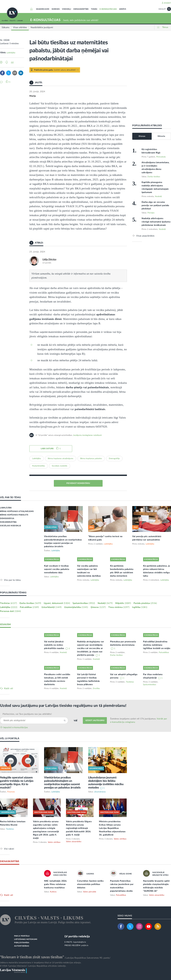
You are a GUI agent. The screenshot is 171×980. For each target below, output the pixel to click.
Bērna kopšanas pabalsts (91, 459)
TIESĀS (94, 9)
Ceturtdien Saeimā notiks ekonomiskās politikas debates (90, 884)
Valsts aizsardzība (74, 842)
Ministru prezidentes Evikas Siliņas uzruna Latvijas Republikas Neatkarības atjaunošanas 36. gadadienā (112, 828)
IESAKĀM (5, 624)
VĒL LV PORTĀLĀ (10, 738)
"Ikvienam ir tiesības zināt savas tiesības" (32, 957)
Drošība (96, 688)
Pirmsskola (161, 157)
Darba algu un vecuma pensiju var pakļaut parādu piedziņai (155, 205)
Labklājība (11, 53)
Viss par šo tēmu (12, 580)
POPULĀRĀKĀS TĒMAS (13, 593)
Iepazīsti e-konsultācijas (16, 727)
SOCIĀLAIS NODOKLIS (11, 526)
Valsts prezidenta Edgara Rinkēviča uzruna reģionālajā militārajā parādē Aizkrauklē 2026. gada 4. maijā (79, 828)
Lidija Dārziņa (49, 259)
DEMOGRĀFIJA (7, 519)
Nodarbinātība (39, 466)
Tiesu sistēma (119, 607)
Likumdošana (100, 792)
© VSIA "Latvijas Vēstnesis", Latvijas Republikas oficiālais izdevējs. (33, 966)
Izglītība (140, 607)
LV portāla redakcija (77, 936)
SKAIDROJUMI (43, 9)
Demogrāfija (114, 459)
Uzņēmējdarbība (76, 607)
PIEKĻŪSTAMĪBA (22, 943)
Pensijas (151, 213)
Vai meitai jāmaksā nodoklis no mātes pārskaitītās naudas (54, 645)
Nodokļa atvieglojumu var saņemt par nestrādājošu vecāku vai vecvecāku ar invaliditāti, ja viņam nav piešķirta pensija (91, 648)
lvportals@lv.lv (80, 942)
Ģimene (98, 607)
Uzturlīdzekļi (52, 607)
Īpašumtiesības (84, 603)
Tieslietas (8, 603)
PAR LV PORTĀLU (22, 936)
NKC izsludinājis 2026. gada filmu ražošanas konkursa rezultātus (56, 884)
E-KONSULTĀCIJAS (108, 9)
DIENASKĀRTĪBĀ (81, 9)
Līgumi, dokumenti (57, 603)
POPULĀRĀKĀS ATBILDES (147, 125)
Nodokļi (158, 196)
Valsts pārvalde (90, 892)
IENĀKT (167, 3)
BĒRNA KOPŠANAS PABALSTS (14, 515)
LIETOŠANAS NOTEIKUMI (26, 939)
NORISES (56, 9)
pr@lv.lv (85, 945)
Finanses (11, 792)
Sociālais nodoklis (60, 466)
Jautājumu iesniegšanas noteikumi (87, 435)
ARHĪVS (123, 9)
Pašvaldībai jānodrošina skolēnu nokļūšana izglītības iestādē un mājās (157, 645)
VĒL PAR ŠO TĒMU (10, 497)
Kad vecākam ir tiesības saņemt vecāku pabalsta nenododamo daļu (57, 569)
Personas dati (10, 611)
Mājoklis (123, 603)
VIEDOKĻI (66, 9)
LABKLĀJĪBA (6, 508)
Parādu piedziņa (145, 603)
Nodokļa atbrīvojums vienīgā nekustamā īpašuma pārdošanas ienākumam (156, 222)
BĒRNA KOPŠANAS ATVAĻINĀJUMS (17, 511)
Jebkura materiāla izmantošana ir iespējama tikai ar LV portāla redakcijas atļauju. (41, 963)
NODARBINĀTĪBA (8, 522)
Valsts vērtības (54, 842)
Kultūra (53, 892)
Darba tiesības (154, 177)
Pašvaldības (29, 607)
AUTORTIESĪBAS (22, 946)
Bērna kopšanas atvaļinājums (61, 459)
